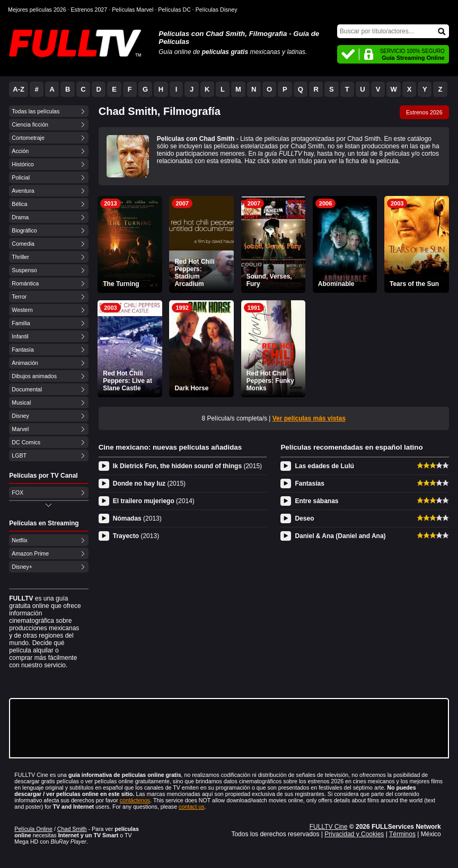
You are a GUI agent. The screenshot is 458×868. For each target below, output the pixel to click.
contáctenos (135, 800)
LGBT (19, 455)
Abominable (336, 284)
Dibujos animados (34, 376)
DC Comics (26, 442)
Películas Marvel (133, 10)
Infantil (20, 336)
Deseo (304, 518)
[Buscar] (393, 31)
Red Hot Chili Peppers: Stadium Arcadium (194, 273)
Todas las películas (36, 111)
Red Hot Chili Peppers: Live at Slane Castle (127, 381)
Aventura (23, 191)
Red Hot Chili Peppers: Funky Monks (270, 381)
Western (22, 310)
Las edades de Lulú (324, 466)
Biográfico (24, 230)
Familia (21, 323)
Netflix (20, 540)
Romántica (25, 283)
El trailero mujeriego (154, 501)
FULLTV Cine (329, 827)
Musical (21, 402)
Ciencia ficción (30, 124)
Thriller (20, 257)
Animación (25, 363)
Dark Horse (191, 388)
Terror (19, 297)
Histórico (23, 164)
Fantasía (23, 350)
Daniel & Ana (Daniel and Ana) (340, 536)
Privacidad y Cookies (354, 834)
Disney (20, 416)
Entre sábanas (316, 501)
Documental (27, 389)
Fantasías (309, 484)
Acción (20, 151)
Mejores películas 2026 (37, 10)
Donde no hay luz (149, 484)
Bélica (19, 204)
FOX (17, 493)
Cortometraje (28, 138)
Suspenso (24, 270)
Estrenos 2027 (89, 10)
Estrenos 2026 (424, 112)
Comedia (23, 244)
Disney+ (22, 567)
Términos (402, 834)
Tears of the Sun (414, 284)
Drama (20, 217)
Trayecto (136, 536)
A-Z (19, 89)
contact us (192, 807)
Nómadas (137, 518)
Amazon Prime (30, 553)
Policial (21, 177)
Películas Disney (217, 10)
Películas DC (174, 10)
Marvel (20, 429)
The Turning (121, 284)
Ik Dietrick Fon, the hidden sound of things (187, 466)
